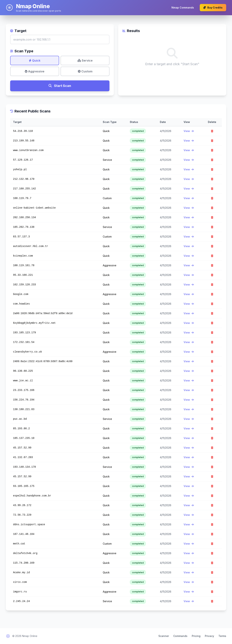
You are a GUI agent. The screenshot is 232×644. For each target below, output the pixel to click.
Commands (180, 636)
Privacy (209, 636)
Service (85, 60)
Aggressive (35, 71)
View (189, 131)
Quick (35, 60)
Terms (222, 636)
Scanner (164, 636)
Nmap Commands (183, 8)
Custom (85, 71)
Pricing (196, 636)
